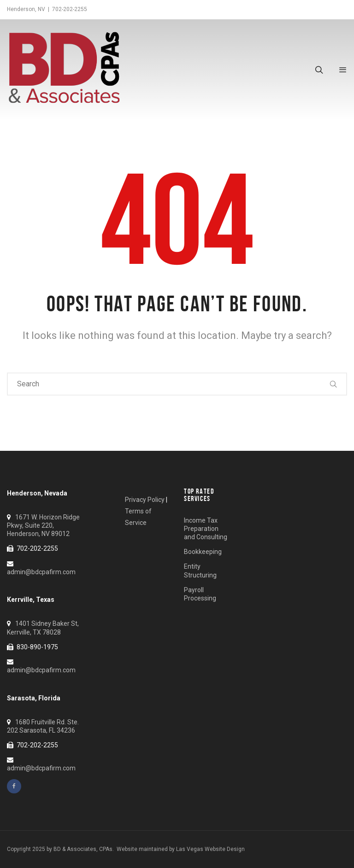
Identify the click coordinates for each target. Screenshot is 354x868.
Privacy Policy (145, 500)
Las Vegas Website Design (210, 849)
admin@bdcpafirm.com (41, 572)
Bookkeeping (203, 552)
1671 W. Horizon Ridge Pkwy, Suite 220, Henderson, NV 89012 (43, 525)
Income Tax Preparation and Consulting (206, 529)
